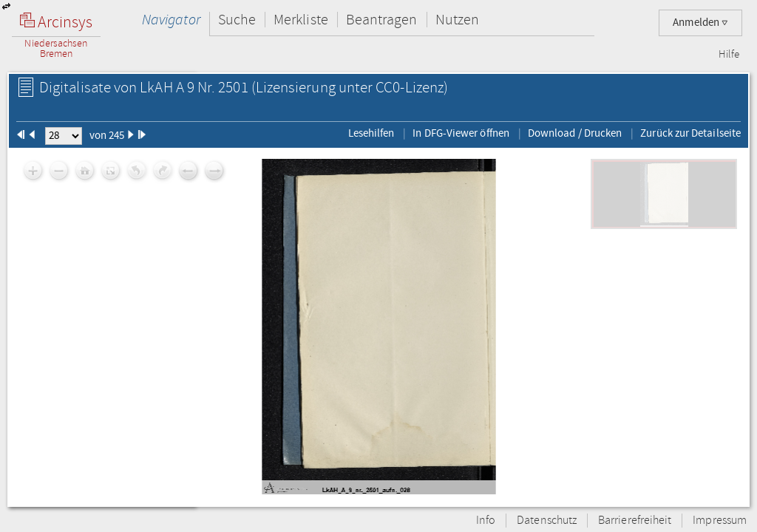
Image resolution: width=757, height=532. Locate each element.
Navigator (171, 20)
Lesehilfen (371, 133)
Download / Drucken (575, 133)
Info (486, 521)
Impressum (720, 521)
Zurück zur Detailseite (690, 133)
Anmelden (700, 23)
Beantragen (382, 20)
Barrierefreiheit (635, 521)
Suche (237, 20)
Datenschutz (547, 521)
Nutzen (457, 20)
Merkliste (301, 20)
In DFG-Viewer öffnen (461, 133)
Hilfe (729, 55)
